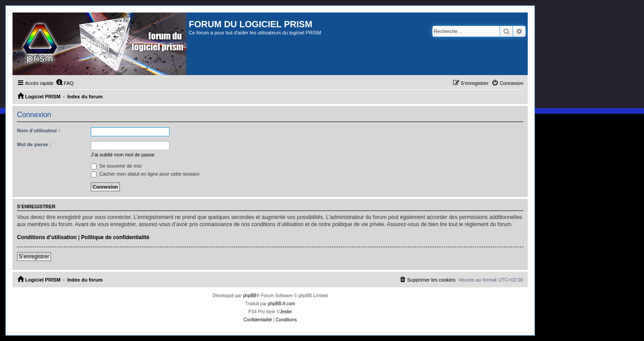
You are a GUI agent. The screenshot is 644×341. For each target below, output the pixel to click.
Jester (286, 312)
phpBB (250, 296)
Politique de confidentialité (115, 237)
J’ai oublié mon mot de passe (123, 155)
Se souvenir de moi (116, 166)
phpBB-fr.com (282, 304)
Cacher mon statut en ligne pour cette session (145, 174)
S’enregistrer (34, 257)
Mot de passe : (34, 144)
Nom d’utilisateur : (39, 131)
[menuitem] (65, 83)
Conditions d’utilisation (47, 237)
